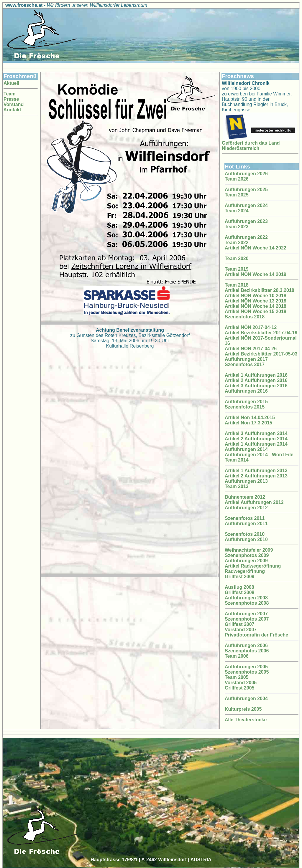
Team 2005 (237, 677)
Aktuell (11, 83)
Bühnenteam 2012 (245, 497)
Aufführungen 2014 (246, 449)
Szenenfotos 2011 (245, 518)
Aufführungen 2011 (246, 524)
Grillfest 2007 (240, 624)
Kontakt (12, 110)
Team (10, 94)
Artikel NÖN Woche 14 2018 (256, 306)
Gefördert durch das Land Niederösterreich (251, 146)
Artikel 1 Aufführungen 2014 (256, 444)
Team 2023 (237, 227)
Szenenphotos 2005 (247, 672)
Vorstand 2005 (241, 683)
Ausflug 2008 (239, 587)
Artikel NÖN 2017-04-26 (251, 349)
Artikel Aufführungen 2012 (254, 502)
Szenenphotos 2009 (247, 555)
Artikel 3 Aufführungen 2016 (256, 386)
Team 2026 (237, 179)
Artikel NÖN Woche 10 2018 (256, 296)
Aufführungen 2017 (246, 359)
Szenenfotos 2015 (245, 407)
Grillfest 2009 (240, 577)
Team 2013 (237, 486)
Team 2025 (237, 195)
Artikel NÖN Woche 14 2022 (256, 248)
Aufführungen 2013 (246, 481)
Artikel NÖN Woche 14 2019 (256, 274)
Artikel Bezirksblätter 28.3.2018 (260, 290)
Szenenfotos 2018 (245, 317)
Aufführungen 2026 (246, 174)
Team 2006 (237, 656)
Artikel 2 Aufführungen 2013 (256, 476)
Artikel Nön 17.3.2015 (248, 423)
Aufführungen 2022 (246, 237)
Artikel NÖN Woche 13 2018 (256, 301)
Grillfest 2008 (240, 592)
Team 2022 (237, 243)
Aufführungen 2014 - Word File (259, 455)
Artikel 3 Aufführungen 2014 (256, 433)
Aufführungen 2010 (246, 539)
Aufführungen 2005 (246, 667)
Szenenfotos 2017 (245, 364)
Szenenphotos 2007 (247, 619)
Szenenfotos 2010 (245, 534)
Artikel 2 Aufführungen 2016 (256, 380)
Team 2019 (237, 269)
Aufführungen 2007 (246, 614)
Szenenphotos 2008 (247, 603)
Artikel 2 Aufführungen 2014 (256, 439)
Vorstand (14, 104)
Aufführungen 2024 (246, 205)
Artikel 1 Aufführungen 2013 (256, 471)
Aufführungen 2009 (246, 561)
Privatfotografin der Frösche (256, 635)
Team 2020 (237, 258)
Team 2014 (237, 460)
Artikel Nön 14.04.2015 (250, 418)
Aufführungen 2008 (246, 598)
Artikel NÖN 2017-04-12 (251, 327)
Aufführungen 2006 (246, 645)
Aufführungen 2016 (246, 391)
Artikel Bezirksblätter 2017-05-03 (261, 354)
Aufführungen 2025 (246, 190)
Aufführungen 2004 (246, 698)
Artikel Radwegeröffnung (253, 566)
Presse (11, 99)
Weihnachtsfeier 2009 (249, 550)
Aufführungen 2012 (246, 508)
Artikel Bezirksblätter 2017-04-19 (261, 333)
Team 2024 (237, 211)
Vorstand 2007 (241, 630)
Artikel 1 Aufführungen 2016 (256, 375)
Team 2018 (237, 285)
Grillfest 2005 (240, 688)
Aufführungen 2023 (246, 221)
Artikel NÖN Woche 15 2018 (256, 311)
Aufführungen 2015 (246, 402)
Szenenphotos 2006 (247, 651)
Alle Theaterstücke (246, 720)
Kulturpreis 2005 (243, 709)
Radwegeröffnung (245, 571)
